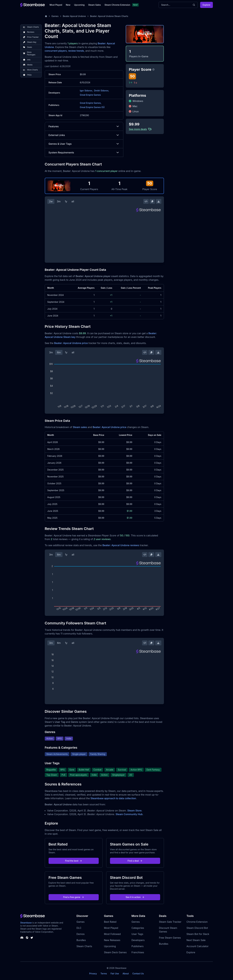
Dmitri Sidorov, (101, 91)
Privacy (93, 974)
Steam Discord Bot (197, 928)
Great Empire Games (90, 95)
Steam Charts (84, 946)
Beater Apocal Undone (74, 16)
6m (59, 352)
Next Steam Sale (196, 940)
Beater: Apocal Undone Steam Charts (109, 16)
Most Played (56, 5)
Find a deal (135, 861)
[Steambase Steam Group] (27, 938)
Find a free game (73, 897)
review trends (76, 51)
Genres (136, 922)
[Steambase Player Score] (153, 70)
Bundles (81, 940)
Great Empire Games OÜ (92, 107)
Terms (104, 974)
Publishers (138, 946)
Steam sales (80, 427)
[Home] (46, 16)
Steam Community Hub (129, 814)
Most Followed (112, 934)
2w (51, 201)
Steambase (26, 923)
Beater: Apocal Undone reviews (121, 545)
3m (59, 201)
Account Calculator (198, 946)
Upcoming (79, 5)
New (68, 5)
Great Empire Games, (91, 103)
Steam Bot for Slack (198, 934)
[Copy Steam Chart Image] (152, 201)
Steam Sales (95, 5)
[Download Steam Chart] (159, 201)
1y (66, 201)
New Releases (112, 940)
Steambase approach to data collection (113, 798)
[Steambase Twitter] (32, 938)
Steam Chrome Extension (117, 5)
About (126, 974)
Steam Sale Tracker (170, 922)
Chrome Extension (197, 922)
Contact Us (138, 974)
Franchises (138, 952)
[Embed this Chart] (146, 201)
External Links (84, 135)
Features (84, 126)
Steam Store (134, 811)
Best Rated (110, 922)
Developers (138, 940)
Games (55, 16)
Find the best (74, 861)
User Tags (137, 934)
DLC (79, 928)
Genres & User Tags (84, 144)
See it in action (135, 897)
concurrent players (56, 51)
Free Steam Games (170, 938)
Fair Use (115, 974)
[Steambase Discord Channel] (22, 938)
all (73, 201)
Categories (138, 928)
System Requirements (84, 153)
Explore (206, 5)
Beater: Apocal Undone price (71, 343)
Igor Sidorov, (86, 91)
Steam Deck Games (115, 952)
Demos (81, 934)
